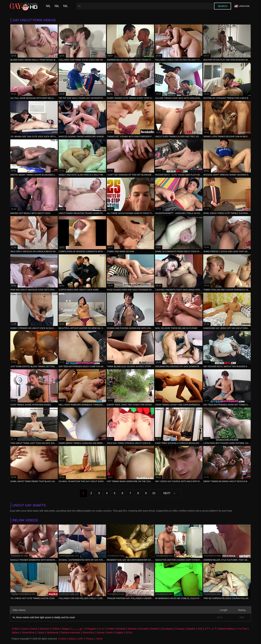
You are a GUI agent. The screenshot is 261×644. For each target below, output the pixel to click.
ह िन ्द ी (210, 629)
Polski (110, 629)
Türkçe (41, 633)
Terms (99, 639)
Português (91, 629)
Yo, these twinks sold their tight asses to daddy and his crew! (44, 617)
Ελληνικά (44, 629)
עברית (102, 629)
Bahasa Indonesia (71, 633)
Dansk (34, 629)
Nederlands (53, 633)
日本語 (15, 629)
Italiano (16, 633)
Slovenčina (88, 633)
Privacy (90, 639)
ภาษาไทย (242, 629)
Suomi (25, 629)
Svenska (132, 629)
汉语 (200, 629)
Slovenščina (28, 633)
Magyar (66, 629)
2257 (81, 639)
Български (167, 629)
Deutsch (155, 629)
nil (48, 6)
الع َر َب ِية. (78, 629)
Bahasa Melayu (226, 629)
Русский (143, 629)
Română (121, 629)
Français (180, 629)
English (119, 633)
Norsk (110, 633)
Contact (62, 639)
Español (191, 629)
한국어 (129, 633)
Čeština (56, 629)
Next (167, 493)
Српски (100, 633)
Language (242, 6)
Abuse (72, 639)
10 (154, 493)
